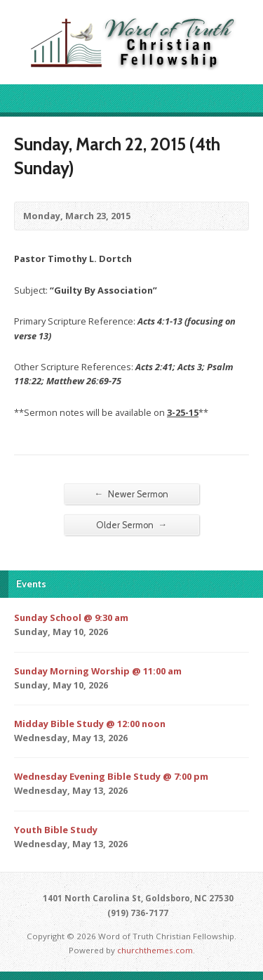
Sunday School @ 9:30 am (71, 618)
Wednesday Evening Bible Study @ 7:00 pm (111, 776)
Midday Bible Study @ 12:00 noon (90, 724)
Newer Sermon (132, 494)
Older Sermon (132, 525)
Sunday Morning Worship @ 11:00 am (98, 671)
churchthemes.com (155, 950)
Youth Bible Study (56, 830)
